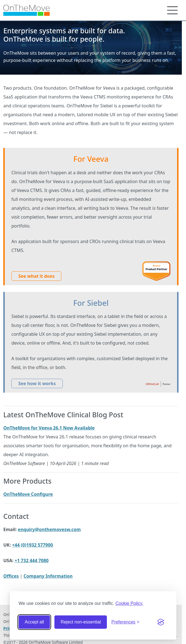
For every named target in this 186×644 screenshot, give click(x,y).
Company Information (48, 576)
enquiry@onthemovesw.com (49, 529)
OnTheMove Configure (28, 494)
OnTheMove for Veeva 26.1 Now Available (49, 428)
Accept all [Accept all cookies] (34, 622)
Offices (11, 576)
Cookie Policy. (129, 603)
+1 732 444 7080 (32, 560)
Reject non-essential (81, 622)
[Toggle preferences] (125, 622)
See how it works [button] (37, 383)
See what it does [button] (36, 276)
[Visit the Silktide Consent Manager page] (161, 622)
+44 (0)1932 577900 (32, 545)
